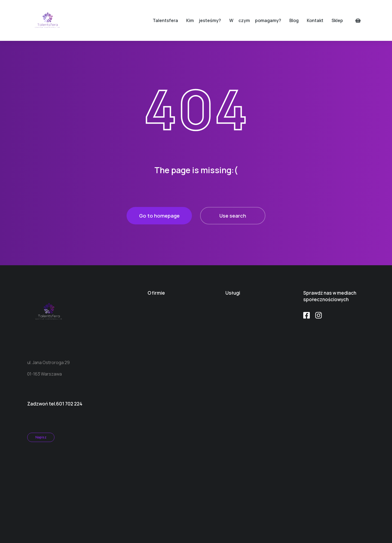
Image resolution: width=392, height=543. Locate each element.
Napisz (41, 437)
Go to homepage (159, 216)
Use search (233, 216)
